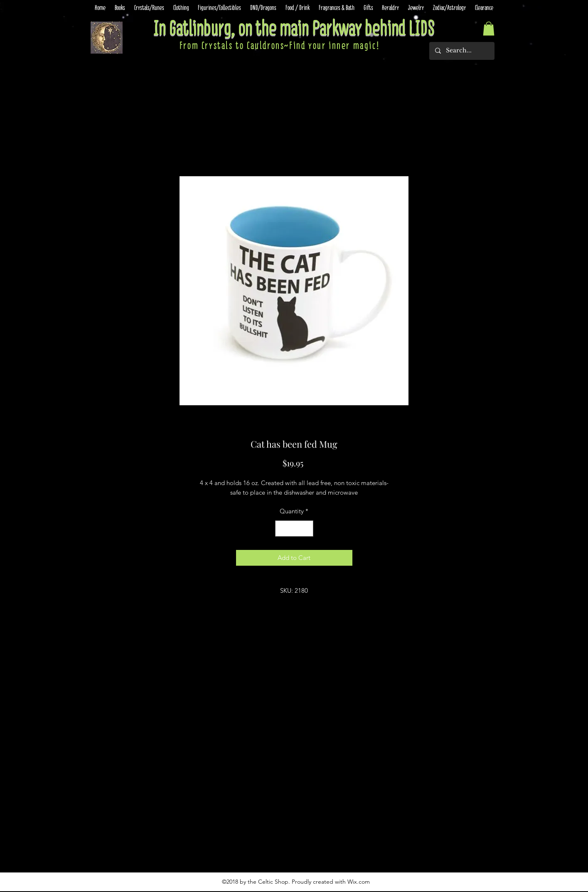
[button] (489, 28)
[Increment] (306, 529)
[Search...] (461, 51)
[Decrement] (282, 529)
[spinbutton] (294, 529)
